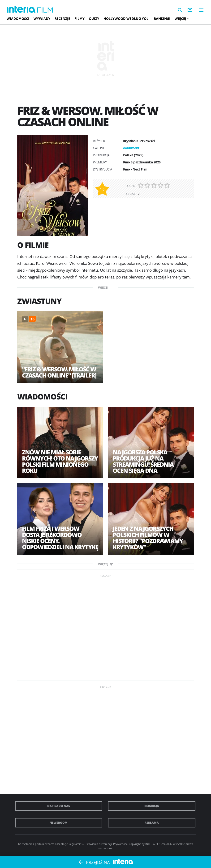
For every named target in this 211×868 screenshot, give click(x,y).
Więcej (181, 19)
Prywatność (120, 844)
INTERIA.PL (152, 844)
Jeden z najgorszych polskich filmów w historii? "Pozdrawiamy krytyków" (148, 538)
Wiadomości (18, 19)
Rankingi (162, 19)
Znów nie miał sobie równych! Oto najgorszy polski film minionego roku (60, 461)
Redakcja (152, 806)
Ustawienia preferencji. (99, 844)
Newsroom (59, 823)
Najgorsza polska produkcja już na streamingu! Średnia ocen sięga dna (143, 461)
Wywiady (42, 19)
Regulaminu (76, 844)
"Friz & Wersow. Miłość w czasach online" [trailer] (59, 372)
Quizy (94, 19)
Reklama (152, 823)
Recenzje (62, 19)
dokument (131, 148)
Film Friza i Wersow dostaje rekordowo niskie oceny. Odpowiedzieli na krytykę (60, 538)
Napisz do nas (59, 806)
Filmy (80, 19)
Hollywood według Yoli (127, 19)
